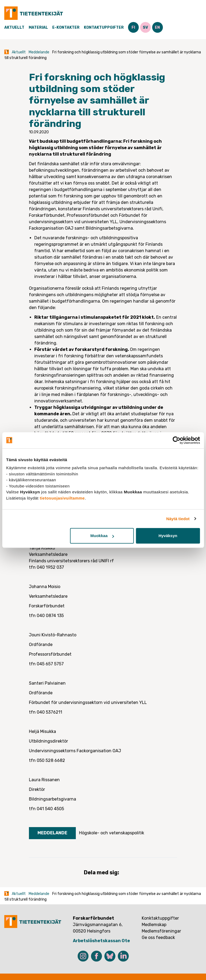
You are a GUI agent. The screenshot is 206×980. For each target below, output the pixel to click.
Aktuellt (14, 27)
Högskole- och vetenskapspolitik (112, 833)
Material (38, 27)
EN (157, 27)
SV (145, 27)
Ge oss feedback (158, 937)
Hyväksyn (168, 536)
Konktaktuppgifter (160, 918)
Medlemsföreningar (161, 931)
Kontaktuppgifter (104, 27)
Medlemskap (154, 925)
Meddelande (39, 52)
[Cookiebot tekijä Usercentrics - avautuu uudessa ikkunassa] (176, 440)
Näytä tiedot (178, 519)
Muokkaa (102, 536)
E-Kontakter (66, 27)
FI (133, 27)
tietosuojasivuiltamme (62, 498)
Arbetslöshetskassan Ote (101, 941)
